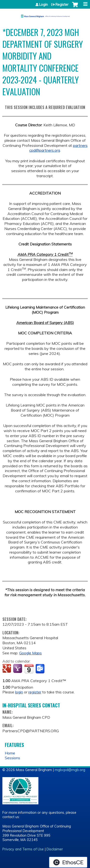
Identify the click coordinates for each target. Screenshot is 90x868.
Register (62, 5)
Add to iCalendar (29, 669)
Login (43, 5)
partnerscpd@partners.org (58, 148)
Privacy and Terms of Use (23, 849)
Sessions (12, 758)
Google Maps (30, 653)
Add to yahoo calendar (18, 669)
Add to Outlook (40, 669)
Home (10, 753)
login (19, 692)
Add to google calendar (7, 669)
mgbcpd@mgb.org (70, 770)
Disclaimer (55, 849)
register (35, 692)
